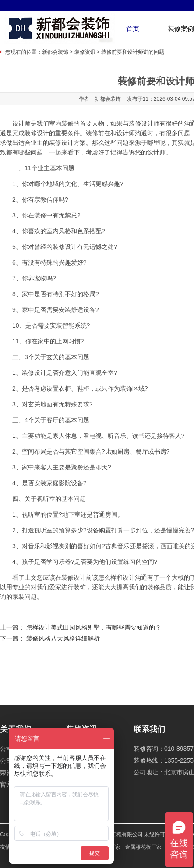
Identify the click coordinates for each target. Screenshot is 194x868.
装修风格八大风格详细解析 (63, 639)
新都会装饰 (55, 52)
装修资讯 (85, 52)
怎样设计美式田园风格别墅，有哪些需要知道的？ (94, 628)
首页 (133, 29)
